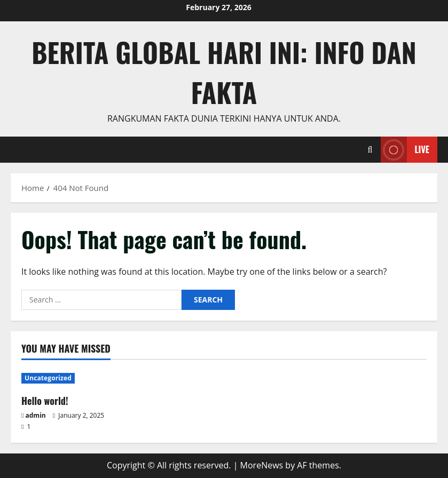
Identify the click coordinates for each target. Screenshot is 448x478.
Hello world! (45, 401)
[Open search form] (370, 150)
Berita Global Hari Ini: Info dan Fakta (224, 72)
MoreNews (262, 465)
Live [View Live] (405, 150)
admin (36, 415)
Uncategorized (48, 378)
